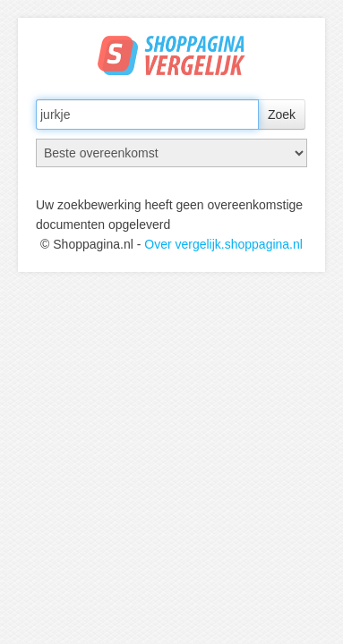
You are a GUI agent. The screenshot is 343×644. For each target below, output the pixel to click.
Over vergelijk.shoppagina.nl (223, 244)
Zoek (282, 114)
